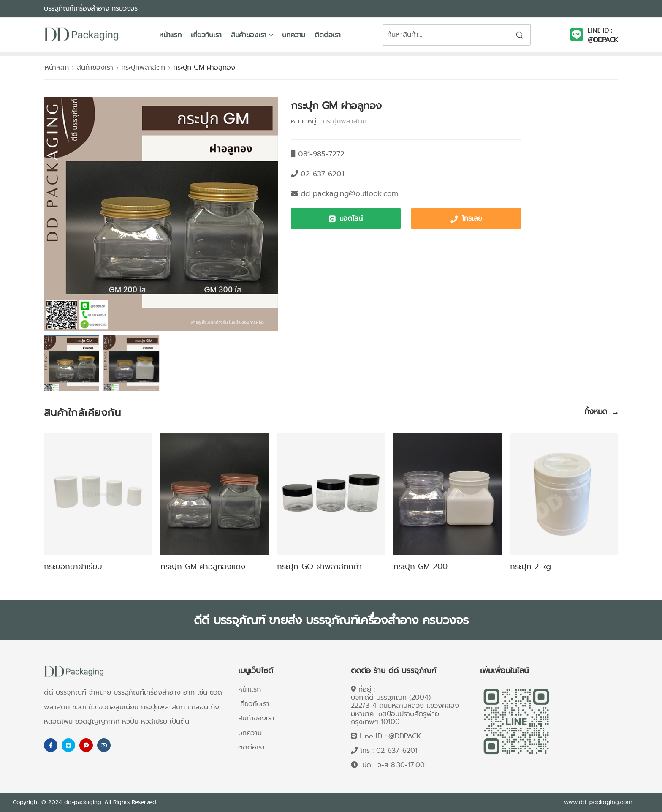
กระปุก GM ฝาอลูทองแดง (203, 567)
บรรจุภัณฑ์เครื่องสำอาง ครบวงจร (91, 8)
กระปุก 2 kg (530, 567)
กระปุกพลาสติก (143, 67)
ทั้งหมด (597, 412)
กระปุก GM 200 (421, 567)
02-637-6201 (397, 751)
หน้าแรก (170, 35)
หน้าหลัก (57, 67)
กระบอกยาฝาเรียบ (73, 567)
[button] (346, 218)
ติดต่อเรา (328, 35)
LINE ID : (600, 30)
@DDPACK (603, 40)
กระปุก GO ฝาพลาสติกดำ (319, 567)
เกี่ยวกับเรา (206, 35)
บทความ (294, 35)
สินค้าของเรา (249, 35)
